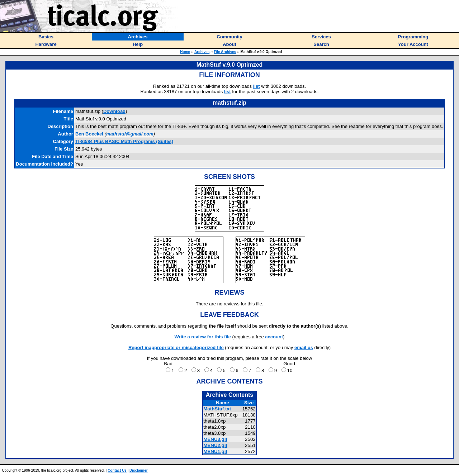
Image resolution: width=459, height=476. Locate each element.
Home (185, 52)
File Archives (225, 52)
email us (304, 348)
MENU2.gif (215, 445)
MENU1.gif (215, 451)
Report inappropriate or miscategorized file (176, 348)
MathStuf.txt (217, 409)
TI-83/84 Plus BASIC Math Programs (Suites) (124, 141)
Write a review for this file (203, 337)
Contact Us (117, 470)
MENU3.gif (215, 439)
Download (114, 111)
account (274, 337)
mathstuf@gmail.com (130, 134)
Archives (202, 52)
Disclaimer (139, 470)
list (257, 86)
